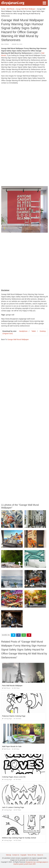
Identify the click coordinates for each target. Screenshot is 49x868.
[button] (44, 3)
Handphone (23, 331)
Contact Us (16, 855)
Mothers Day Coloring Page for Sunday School (19, 838)
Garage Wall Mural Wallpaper (18, 339)
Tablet (34, 331)
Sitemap (9, 855)
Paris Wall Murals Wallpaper (12, 686)
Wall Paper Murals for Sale (12, 746)
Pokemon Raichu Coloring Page (14, 716)
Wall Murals (5, 44)
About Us (40, 855)
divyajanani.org (13, 3)
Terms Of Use (32, 855)
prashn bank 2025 (30, 864)
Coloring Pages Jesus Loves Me (14, 777)
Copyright (23, 855)
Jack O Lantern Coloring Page (13, 807)
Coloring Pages (7, 719)
